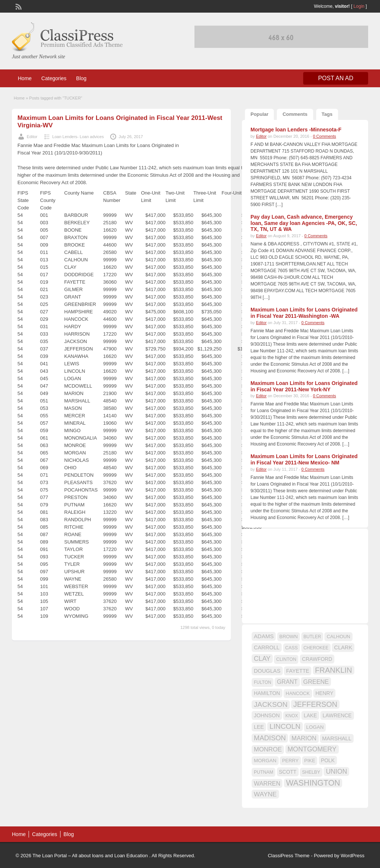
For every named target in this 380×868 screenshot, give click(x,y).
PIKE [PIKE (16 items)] (310, 761)
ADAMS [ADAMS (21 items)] (264, 636)
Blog (81, 78)
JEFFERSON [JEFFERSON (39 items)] (315, 704)
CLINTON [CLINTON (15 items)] (286, 659)
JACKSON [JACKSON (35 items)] (271, 704)
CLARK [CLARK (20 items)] (343, 647)
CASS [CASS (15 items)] (292, 648)
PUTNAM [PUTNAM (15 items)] (263, 772)
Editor (32, 137)
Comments (295, 114)
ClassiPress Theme (289, 856)
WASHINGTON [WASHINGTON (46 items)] (313, 783)
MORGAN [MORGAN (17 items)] (265, 761)
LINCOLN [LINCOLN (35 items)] (285, 726)
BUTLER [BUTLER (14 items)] (312, 637)
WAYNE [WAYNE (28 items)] (265, 794)
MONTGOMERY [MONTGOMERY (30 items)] (312, 749)
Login (359, 6)
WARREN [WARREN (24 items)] (267, 783)
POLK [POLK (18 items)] (328, 760)
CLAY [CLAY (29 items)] (262, 659)
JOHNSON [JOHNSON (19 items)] (267, 715)
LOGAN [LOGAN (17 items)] (315, 727)
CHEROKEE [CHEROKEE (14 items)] (316, 648)
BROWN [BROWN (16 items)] (289, 637)
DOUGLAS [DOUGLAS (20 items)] (267, 671)
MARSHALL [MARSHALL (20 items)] (337, 738)
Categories (54, 78)
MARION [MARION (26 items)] (304, 738)
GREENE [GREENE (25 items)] (316, 682)
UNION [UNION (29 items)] (336, 771)
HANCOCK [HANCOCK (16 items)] (298, 693)
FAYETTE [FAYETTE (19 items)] (298, 671)
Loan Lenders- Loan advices (78, 137)
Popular (259, 114)
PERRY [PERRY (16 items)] (290, 761)
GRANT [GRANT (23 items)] (287, 682)
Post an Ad (336, 78)
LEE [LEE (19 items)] (259, 727)
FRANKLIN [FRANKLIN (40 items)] (334, 670)
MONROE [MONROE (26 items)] (268, 749)
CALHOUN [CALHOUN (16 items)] (338, 637)
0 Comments (324, 136)
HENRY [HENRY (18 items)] (324, 693)
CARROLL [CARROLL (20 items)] (267, 647)
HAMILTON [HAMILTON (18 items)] (267, 693)
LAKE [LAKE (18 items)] (310, 715)
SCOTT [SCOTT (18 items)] (288, 772)
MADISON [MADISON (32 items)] (270, 738)
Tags (327, 114)
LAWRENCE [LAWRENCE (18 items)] (337, 715)
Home (25, 78)
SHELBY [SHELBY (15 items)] (311, 772)
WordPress (353, 856)
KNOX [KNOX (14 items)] (292, 716)
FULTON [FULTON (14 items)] (263, 682)
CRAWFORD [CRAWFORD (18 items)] (317, 659)
